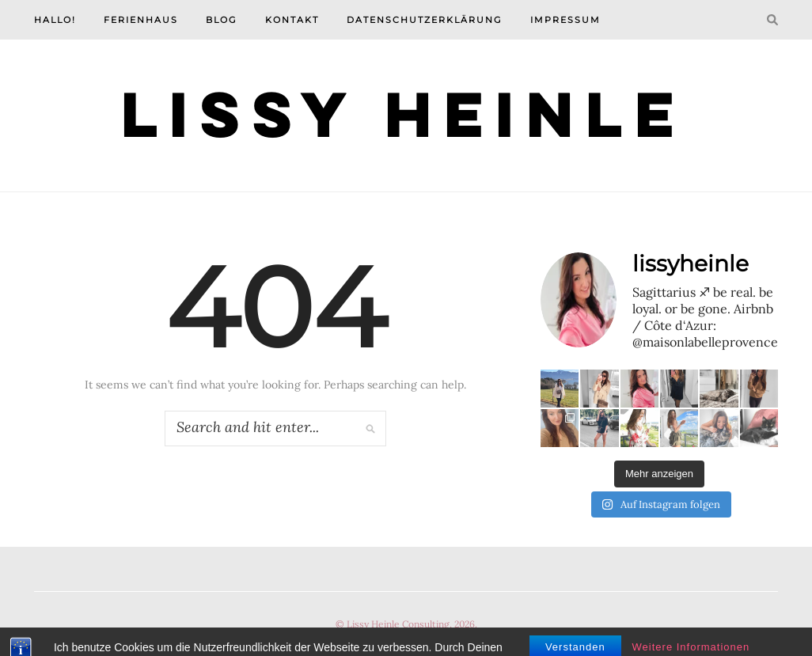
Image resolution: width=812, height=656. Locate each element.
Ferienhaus (141, 20)
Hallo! (55, 20)
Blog (222, 20)
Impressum (565, 20)
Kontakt (292, 20)
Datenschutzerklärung (425, 20)
